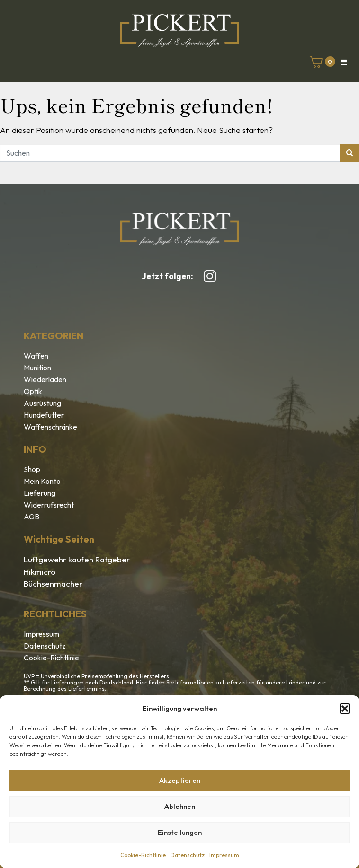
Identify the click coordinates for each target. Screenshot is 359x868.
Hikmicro (40, 572)
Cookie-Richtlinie (143, 855)
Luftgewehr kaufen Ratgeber (77, 559)
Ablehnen (180, 806)
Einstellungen (180, 832)
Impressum (224, 855)
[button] (345, 709)
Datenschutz (188, 855)
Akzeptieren (180, 780)
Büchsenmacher (53, 583)
